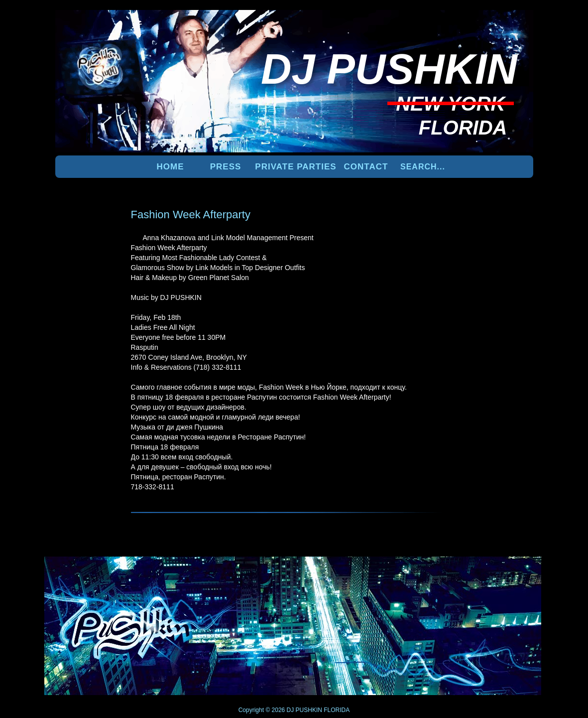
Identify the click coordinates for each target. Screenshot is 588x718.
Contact (366, 167)
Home (171, 167)
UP (499, 573)
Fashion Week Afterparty (191, 215)
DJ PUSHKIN (303, 710)
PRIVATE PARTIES (295, 167)
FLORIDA (337, 710)
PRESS (226, 167)
